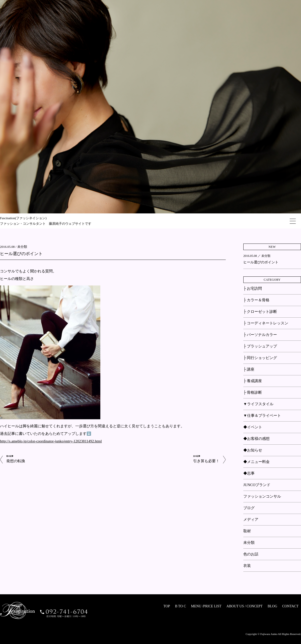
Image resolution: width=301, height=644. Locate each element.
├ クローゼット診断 (260, 312)
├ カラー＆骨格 (256, 300)
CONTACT (290, 606)
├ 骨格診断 (253, 392)
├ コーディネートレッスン (266, 323)
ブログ (249, 508)
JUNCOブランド (257, 485)
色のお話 (251, 554)
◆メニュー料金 (256, 462)
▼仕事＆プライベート (262, 416)
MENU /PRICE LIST (206, 606)
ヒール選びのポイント (21, 254)
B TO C (181, 606)
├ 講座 (249, 369)
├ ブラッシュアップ (260, 346)
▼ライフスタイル (258, 404)
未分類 (22, 247)
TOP (167, 606)
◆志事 (249, 473)
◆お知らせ (253, 450)
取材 (247, 531)
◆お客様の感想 (256, 439)
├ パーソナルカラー (260, 335)
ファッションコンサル (262, 496)
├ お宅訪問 (253, 288)
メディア (251, 519)
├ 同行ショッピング (260, 358)
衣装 (247, 566)
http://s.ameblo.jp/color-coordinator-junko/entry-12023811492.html (51, 441)
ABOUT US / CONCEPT (245, 606)
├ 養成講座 (253, 381)
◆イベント (253, 427)
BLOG (272, 606)
